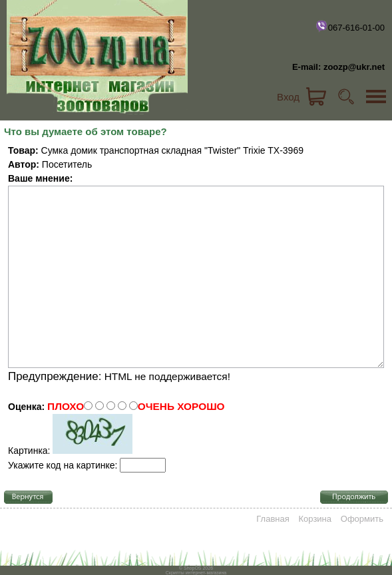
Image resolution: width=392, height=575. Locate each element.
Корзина (315, 519)
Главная (273, 519)
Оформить (362, 519)
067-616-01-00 (350, 26)
